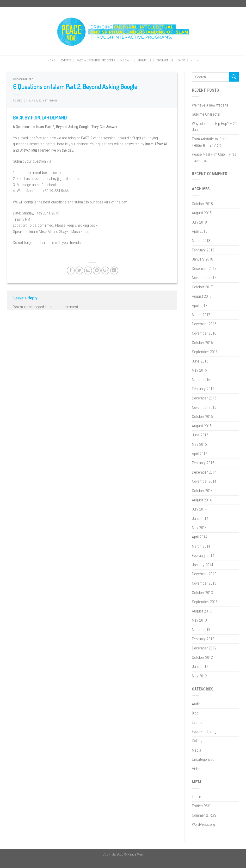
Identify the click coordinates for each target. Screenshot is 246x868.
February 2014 (203, 556)
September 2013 (205, 602)
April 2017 (200, 306)
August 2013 (202, 611)
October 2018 (202, 204)
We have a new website (210, 105)
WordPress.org (203, 824)
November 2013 (204, 583)
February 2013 (203, 639)
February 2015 (203, 463)
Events (66, 60)
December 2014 (204, 472)
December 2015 (204, 398)
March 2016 (201, 380)
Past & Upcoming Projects (96, 60)
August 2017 (202, 296)
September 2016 (205, 352)
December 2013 (204, 574)
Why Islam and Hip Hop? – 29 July (214, 127)
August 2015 (202, 426)
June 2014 (200, 519)
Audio (196, 704)
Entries (201, 806)
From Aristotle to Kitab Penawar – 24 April (209, 142)
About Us (144, 60)
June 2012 (200, 667)
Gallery (197, 741)
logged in (41, 307)
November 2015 (204, 407)
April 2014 (200, 537)
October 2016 (202, 343)
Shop (182, 60)
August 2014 (202, 500)
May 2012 (199, 676)
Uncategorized (23, 79)
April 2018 (200, 231)
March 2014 (201, 546)
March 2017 (201, 315)
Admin (53, 101)
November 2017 (204, 278)
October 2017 (202, 287)
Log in (197, 797)
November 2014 (204, 481)
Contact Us (165, 60)
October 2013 (202, 593)
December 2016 (204, 324)
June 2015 (200, 435)
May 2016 (199, 370)
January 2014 (203, 565)
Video (196, 769)
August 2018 (202, 213)
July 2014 (199, 509)
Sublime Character (206, 114)
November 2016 (204, 333)
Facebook (49, 185)
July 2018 (199, 222)
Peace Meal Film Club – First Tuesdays (214, 158)
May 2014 (199, 528)
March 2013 (201, 630)
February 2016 (203, 389)
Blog (195, 713)
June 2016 (200, 361)
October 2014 (202, 491)
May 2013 (199, 620)
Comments (204, 815)
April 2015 (200, 454)
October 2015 (202, 417)
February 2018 (203, 250)
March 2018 (201, 241)
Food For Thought (206, 732)
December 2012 (204, 648)
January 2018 (203, 259)
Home (51, 60)
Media (126, 60)
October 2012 (202, 657)
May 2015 (199, 444)
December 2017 (204, 269)
